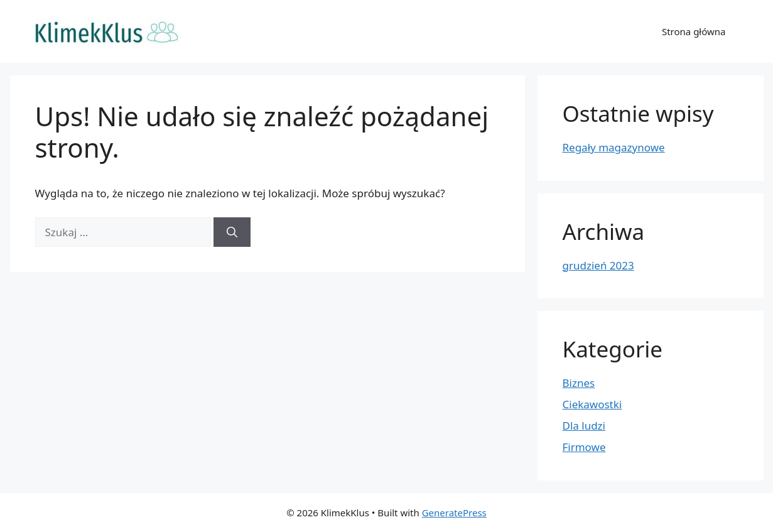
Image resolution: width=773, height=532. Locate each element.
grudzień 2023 (598, 265)
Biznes (579, 383)
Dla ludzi (584, 426)
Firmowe (584, 447)
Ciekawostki (592, 404)
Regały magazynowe (614, 147)
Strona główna (694, 31)
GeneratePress (454, 513)
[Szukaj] (232, 232)
